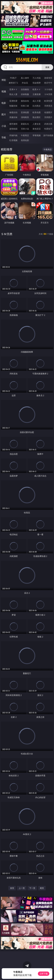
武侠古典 (48, 124)
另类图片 (48, 117)
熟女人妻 (13, 94)
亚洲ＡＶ (13, 89)
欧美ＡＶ (37, 89)
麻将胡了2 (13, 83)
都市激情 (13, 124)
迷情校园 (13, 129)
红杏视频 (13, 140)
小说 (4, 126)
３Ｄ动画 (48, 89)
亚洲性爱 (13, 101)
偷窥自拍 (13, 112)
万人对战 (37, 78)
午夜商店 (25, 135)
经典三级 (25, 106)
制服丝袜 (13, 106)
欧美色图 (37, 112)
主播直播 (37, 94)
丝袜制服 (25, 94)
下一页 (32, 888)
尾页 (42, 888)
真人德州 (25, 78)
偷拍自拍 (25, 101)
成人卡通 (37, 101)
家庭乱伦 (25, 124)
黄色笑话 (37, 129)
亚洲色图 (25, 112)
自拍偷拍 (25, 89)
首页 (12, 888)
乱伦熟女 (37, 106)
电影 (4, 103)
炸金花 (25, 83)
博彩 (4, 80)
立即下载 (44, 974)
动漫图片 (48, 112)
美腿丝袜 (13, 117)
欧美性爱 (48, 101)
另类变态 (48, 106)
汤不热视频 (48, 135)
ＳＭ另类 (48, 94)
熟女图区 (37, 117)
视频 (4, 91)
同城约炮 (13, 135)
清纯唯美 (25, 117)
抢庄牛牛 (48, 83)
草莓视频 (37, 135)
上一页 (22, 888)
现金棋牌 (37, 83)
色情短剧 (25, 140)
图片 (4, 114)
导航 (4, 137)
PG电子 (13, 78)
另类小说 (25, 129)
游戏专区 (48, 78)
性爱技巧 (48, 129)
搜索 (47, 67)
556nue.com (27, 60)
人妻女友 (37, 124)
